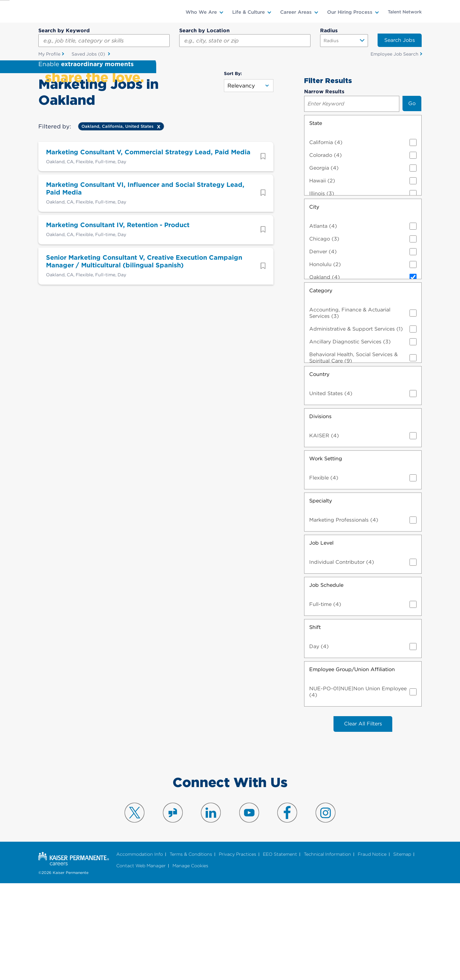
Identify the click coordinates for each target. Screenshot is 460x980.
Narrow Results (324, 187)
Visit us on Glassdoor (173, 909)
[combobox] (245, 41)
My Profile (49, 54)
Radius (329, 31)
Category (321, 386)
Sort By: (233, 169)
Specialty (321, 597)
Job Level (321, 639)
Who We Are (201, 12)
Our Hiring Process (350, 12)
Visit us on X (134, 909)
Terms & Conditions (191, 950)
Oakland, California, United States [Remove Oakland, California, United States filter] (118, 222)
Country (319, 470)
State (316, 219)
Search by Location (204, 31)
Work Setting (326, 554)
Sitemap (402, 950)
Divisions (320, 512)
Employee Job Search (395, 54)
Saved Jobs (89, 54)
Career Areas (296, 12)
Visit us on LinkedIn (211, 909)
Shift (315, 723)
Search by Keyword (64, 31)
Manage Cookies (190, 962)
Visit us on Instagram (326, 909)
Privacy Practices (238, 950)
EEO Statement (280, 950)
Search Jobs (400, 40)
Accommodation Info (140, 950)
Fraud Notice (372, 950)
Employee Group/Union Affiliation (352, 765)
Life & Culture (249, 12)
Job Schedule (326, 681)
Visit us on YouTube (249, 909)
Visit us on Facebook (287, 909)
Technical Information (327, 950)
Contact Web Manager (141, 962)
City (314, 303)
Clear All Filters (363, 820)
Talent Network (405, 12)
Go (412, 199)
